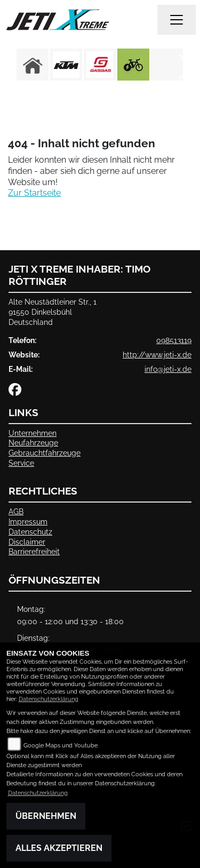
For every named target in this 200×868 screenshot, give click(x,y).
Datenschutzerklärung (49, 699)
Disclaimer (27, 542)
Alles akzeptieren (59, 848)
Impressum (28, 521)
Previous (15, 67)
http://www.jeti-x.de (157, 355)
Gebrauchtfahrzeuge (45, 453)
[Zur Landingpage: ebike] (133, 65)
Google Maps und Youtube (61, 746)
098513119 (174, 340)
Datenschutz (30, 532)
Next (185, 67)
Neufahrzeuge (33, 443)
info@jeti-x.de (168, 369)
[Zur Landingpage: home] (33, 65)
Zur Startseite (34, 193)
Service (21, 463)
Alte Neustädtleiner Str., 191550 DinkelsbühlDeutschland (53, 312)
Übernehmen (46, 816)
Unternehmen (33, 433)
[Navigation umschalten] (177, 20)
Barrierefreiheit (34, 551)
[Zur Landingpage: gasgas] (100, 65)
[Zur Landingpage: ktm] (66, 65)
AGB (16, 511)
